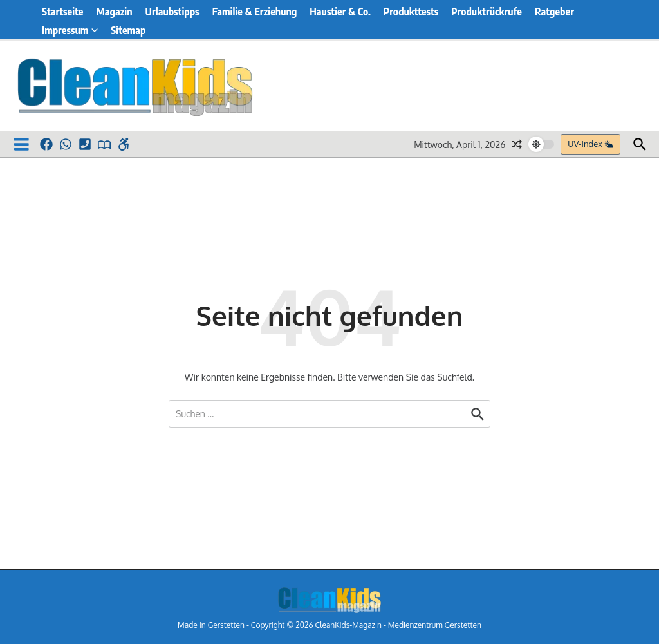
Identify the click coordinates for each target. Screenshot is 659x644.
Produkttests (411, 12)
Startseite (62, 12)
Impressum (70, 30)
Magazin (114, 12)
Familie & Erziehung (255, 12)
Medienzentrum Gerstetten (435, 625)
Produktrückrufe (487, 12)
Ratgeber (554, 12)
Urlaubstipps (172, 12)
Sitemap (128, 30)
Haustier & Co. (340, 12)
